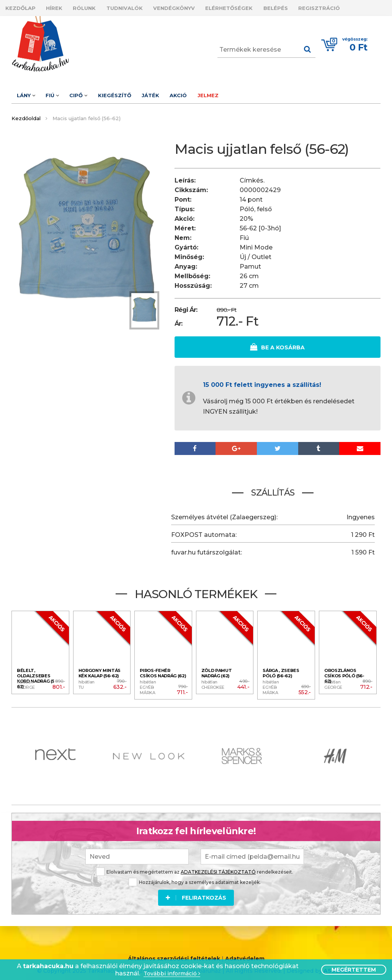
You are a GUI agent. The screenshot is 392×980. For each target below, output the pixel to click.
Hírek (61, 7)
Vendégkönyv (196, 7)
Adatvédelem (245, 953)
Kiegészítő (131, 92)
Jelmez (239, 92)
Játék (172, 92)
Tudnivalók (141, 7)
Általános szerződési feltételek (174, 953)
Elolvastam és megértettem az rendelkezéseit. (195, 865)
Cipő (91, 92)
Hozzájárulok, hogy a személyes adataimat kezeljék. (195, 875)
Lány (28, 92)
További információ (172, 974)
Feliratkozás (196, 891)
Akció (205, 92)
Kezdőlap (23, 7)
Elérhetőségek (256, 7)
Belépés (307, 7)
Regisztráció (355, 7)
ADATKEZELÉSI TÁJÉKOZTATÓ (218, 865)
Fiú (60, 92)
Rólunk (96, 7)
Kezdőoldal (26, 114)
